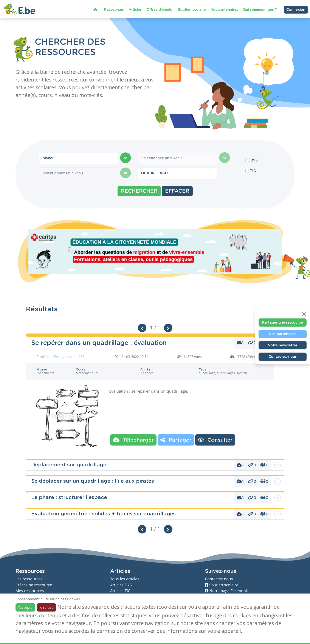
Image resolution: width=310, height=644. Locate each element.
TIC (253, 171)
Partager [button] (176, 440)
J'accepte (25, 607)
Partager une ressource (283, 322)
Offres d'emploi (160, 9)
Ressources (114, 9)
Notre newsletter (283, 345)
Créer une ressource (34, 585)
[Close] (304, 314)
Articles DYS (121, 585)
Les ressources (29, 579)
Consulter (215, 440)
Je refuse (46, 607)
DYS (254, 160)
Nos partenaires (224, 9)
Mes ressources (30, 591)
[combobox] (78, 158)
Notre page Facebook (226, 591)
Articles (135, 9)
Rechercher (139, 191)
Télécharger (133, 440)
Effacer (177, 191)
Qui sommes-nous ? (260, 9)
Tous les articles (125, 579)
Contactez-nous (283, 357)
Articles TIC (120, 591)
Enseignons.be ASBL (70, 357)
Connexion (296, 9)
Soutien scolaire (192, 9)
